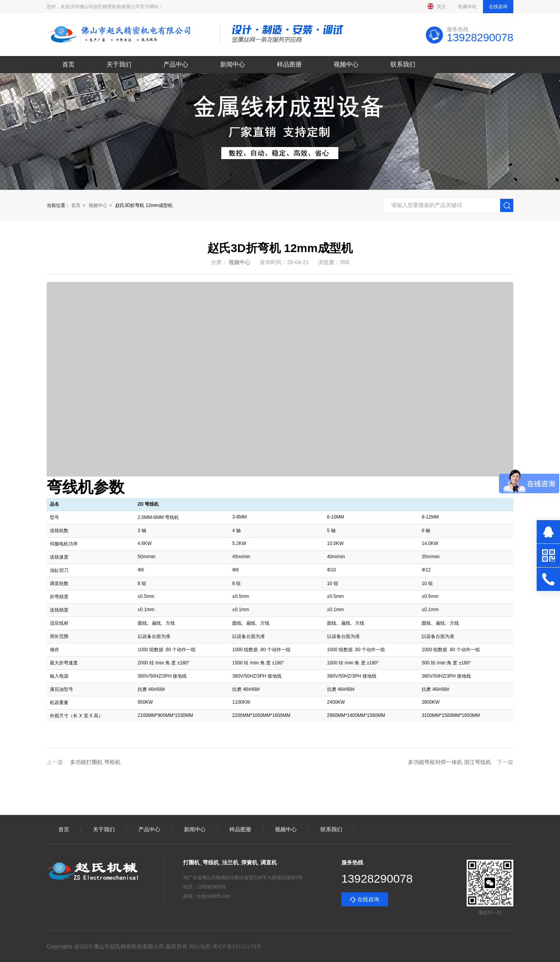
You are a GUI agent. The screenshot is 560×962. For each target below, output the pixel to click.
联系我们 (403, 65)
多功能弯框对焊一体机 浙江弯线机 (450, 762)
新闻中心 (233, 65)
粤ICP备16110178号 (236, 946)
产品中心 (176, 65)
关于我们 (119, 65)
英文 (436, 6)
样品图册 (289, 65)
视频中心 (346, 65)
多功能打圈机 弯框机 (95, 762)
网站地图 (200, 946)
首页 (68, 65)
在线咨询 (498, 7)
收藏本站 (467, 7)
